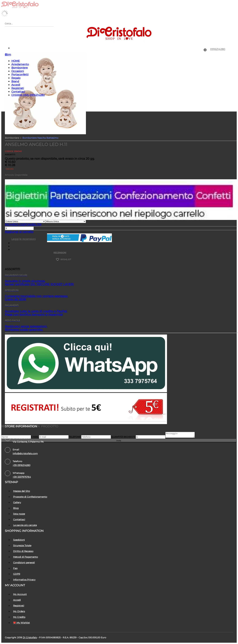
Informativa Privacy (24, 580)
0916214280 (218, 49)
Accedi (16, 85)
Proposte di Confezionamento (30, 497)
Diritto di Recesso (23, 551)
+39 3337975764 (22, 477)
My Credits (19, 617)
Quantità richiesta (123, 438)
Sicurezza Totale (22, 545)
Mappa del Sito (22, 491)
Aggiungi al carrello (19, 232)
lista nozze (19, 514)
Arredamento (20, 64)
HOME (16, 61)
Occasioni (18, 71)
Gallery (17, 502)
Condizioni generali (24, 563)
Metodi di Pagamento (26, 557)
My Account (20, 594)
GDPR (17, 574)
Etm (8, 55)
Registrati (18, 88)
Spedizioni (19, 540)
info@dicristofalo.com (25, 453)
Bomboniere (20, 68)
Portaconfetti (20, 75)
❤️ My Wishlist (21, 623)
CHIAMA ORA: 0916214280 (28, 95)
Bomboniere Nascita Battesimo (40, 138)
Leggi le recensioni (24, 239)
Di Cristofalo (30, 637)
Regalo (16, 78)
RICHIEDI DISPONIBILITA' (23, 225)
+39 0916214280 (21, 465)
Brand (15, 81)
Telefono (75, 438)
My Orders (19, 611)
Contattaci (18, 92)
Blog (16, 508)
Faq (15, 568)
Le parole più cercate (25, 525)
